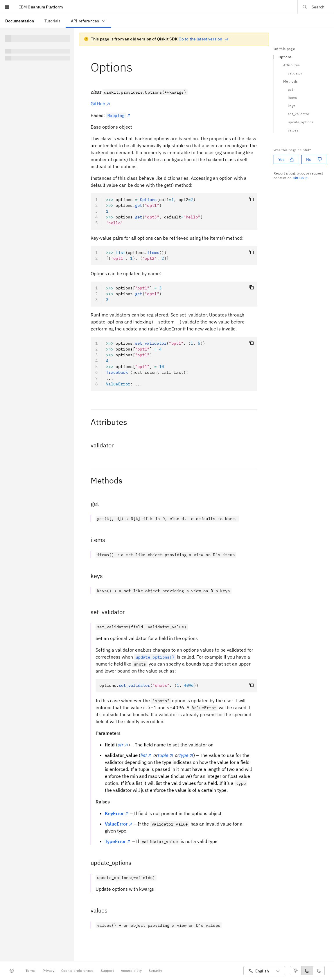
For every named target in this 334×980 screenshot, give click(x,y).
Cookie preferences (78, 971)
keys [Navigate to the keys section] (292, 106)
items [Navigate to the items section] (292, 98)
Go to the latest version (204, 39)
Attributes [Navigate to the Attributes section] (291, 65)
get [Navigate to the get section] (290, 89)
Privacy (49, 971)
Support (107, 971)
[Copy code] (252, 199)
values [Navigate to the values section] (293, 130)
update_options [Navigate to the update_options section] (301, 122)
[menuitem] (20, 21)
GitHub (100, 104)
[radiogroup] (307, 971)
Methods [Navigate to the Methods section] (290, 81)
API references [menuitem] (88, 21)
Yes (286, 159)
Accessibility (131, 971)
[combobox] (264, 971)
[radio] (296, 971)
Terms (31, 971)
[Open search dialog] (316, 7)
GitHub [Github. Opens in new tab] (300, 178)
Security (156, 971)
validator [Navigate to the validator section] (295, 73)
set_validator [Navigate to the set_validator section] (298, 114)
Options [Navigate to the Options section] (285, 57)
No (314, 159)
